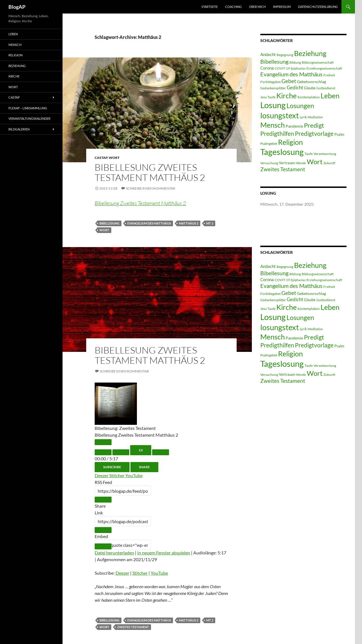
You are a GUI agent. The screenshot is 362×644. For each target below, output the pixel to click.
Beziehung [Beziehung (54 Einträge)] (310, 53)
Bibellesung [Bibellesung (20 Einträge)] (274, 61)
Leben (13, 34)
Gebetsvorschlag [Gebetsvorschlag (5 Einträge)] (311, 82)
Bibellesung (109, 223)
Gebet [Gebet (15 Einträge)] (289, 81)
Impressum (282, 7)
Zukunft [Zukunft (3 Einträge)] (329, 163)
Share (144, 467)
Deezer (102, 475)
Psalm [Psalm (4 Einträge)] (339, 134)
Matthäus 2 (189, 223)
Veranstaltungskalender (29, 118)
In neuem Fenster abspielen (164, 553)
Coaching (233, 7)
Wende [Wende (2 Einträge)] (301, 163)
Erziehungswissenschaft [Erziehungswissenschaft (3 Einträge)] (324, 68)
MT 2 (210, 223)
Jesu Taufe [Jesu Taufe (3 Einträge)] (268, 97)
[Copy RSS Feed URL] (103, 500)
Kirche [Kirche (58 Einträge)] (287, 96)
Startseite (210, 7)
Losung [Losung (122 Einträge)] (273, 105)
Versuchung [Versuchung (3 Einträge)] (269, 163)
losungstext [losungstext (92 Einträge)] (280, 115)
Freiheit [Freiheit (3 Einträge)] (329, 75)
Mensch (15, 45)
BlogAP (17, 7)
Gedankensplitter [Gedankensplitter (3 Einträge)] (273, 88)
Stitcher (117, 475)
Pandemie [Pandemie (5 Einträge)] (294, 126)
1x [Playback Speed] (141, 450)
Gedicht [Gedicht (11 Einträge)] (295, 87)
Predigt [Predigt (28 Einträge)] (314, 125)
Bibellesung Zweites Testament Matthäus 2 (150, 172)
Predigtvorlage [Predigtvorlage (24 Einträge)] (314, 133)
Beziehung (17, 66)
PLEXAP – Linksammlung (28, 108)
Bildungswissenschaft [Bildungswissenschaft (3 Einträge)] (318, 62)
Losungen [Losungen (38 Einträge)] (300, 106)
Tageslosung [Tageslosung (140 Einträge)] (282, 152)
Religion (15, 55)
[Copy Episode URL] (103, 530)
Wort (114, 158)
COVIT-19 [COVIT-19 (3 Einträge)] (282, 68)
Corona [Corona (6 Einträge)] (267, 68)
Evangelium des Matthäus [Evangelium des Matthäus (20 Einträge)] (291, 74)
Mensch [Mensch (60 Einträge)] (273, 125)
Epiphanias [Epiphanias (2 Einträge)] (298, 68)
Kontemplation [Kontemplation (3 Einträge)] (309, 97)
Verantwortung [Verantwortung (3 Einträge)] (325, 154)
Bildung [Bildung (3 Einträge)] (295, 62)
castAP (101, 158)
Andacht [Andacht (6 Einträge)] (268, 54)
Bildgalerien (19, 129)
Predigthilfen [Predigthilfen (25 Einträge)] (277, 133)
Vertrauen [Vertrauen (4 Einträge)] (287, 163)
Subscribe (112, 467)
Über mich (257, 7)
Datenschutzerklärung (318, 7)
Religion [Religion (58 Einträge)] (290, 142)
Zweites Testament (133, 627)
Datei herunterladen (114, 553)
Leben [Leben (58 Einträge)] (330, 96)
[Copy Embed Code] (103, 546)
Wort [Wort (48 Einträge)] (315, 162)
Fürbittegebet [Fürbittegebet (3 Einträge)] (270, 82)
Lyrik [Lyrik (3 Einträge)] (303, 117)
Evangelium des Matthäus (149, 223)
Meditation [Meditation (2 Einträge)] (315, 117)
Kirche (14, 76)
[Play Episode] (103, 442)
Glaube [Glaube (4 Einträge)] (310, 88)
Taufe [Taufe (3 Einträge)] (309, 154)
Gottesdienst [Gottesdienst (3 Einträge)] (326, 88)
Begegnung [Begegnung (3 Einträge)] (285, 55)
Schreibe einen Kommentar (151, 188)
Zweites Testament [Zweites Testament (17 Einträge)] (283, 169)
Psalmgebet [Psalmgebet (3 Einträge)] (269, 144)
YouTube (134, 475)
